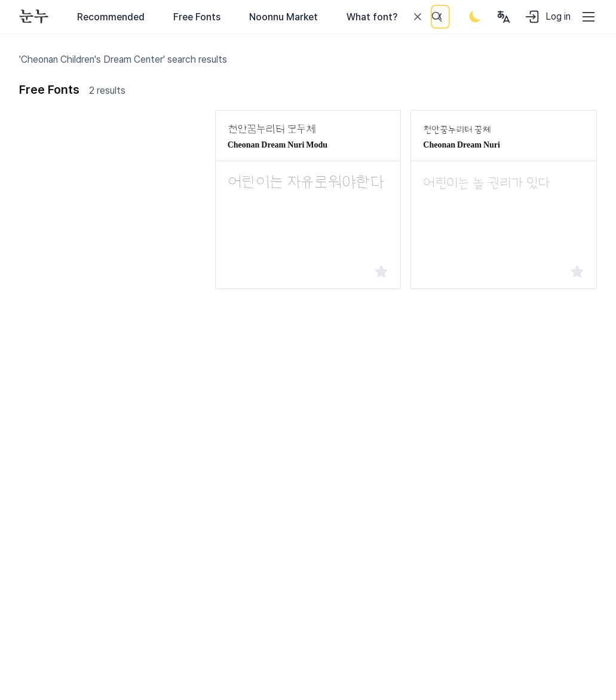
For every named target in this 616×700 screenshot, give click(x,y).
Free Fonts (197, 17)
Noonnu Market (284, 17)
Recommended (111, 17)
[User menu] (504, 17)
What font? (372, 17)
